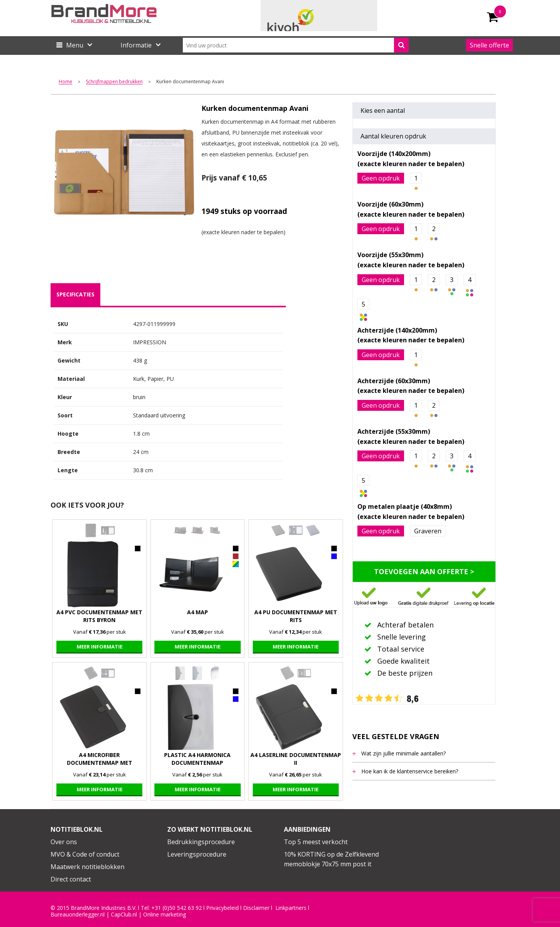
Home (66, 82)
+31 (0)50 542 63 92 (177, 908)
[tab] (75, 294)
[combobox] (296, 45)
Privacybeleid (222, 908)
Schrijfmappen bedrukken (114, 82)
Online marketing (164, 915)
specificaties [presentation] (75, 294)
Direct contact (71, 879)
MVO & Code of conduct (85, 854)
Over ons (64, 842)
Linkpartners (291, 908)
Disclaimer (256, 908)
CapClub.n (123, 915)
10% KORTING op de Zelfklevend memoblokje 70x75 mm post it (331, 859)
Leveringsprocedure (197, 854)
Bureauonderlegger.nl (78, 915)
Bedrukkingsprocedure (201, 842)
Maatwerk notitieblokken (87, 867)
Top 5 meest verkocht (316, 842)
